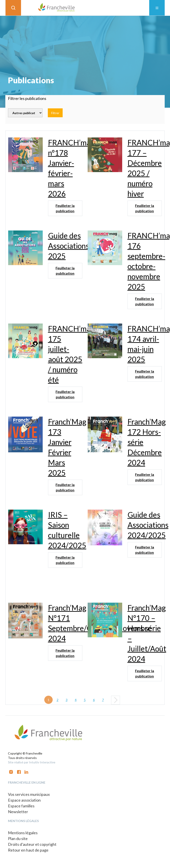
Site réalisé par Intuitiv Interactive (32, 762)
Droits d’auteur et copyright (32, 844)
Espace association (24, 800)
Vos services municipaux (29, 794)
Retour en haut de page (28, 850)
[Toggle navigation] (157, 8)
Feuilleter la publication (65, 208)
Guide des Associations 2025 (69, 246)
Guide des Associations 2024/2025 (148, 525)
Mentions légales (23, 833)
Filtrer (55, 113)
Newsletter (18, 812)
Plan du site (18, 838)
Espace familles (21, 806)
